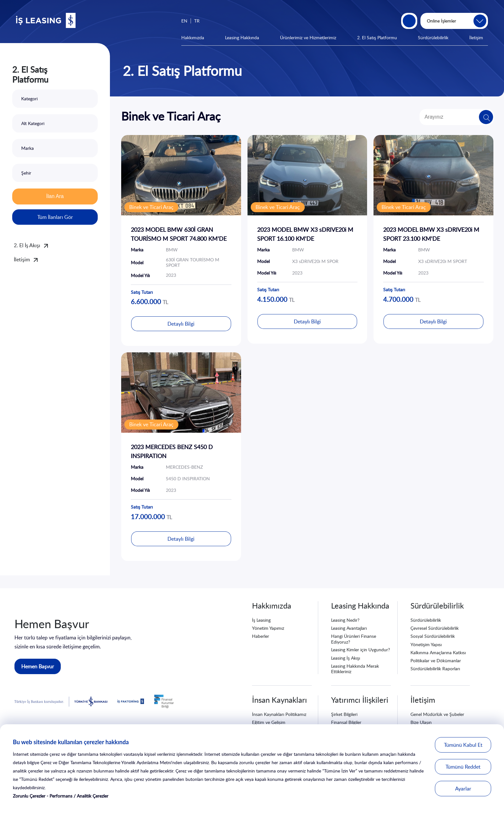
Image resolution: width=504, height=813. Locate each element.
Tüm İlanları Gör (55, 217)
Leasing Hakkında (242, 37)
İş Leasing (261, 620)
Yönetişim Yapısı (426, 644)
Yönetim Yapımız (268, 628)
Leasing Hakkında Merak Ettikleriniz (355, 669)
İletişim (476, 37)
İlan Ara (55, 196)
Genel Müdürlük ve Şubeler (437, 714)
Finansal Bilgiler (346, 722)
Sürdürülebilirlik (433, 37)
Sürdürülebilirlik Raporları (435, 668)
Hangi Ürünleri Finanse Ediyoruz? (354, 639)
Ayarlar (463, 789)
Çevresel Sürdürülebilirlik (435, 628)
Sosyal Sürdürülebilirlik (433, 636)
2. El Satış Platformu (377, 37)
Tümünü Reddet (463, 767)
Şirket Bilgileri (344, 714)
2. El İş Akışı (27, 245)
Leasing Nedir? (345, 620)
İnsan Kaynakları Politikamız (279, 714)
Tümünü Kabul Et (463, 745)
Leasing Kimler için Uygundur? (360, 650)
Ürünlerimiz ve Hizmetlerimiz (308, 37)
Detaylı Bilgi (181, 324)
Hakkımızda (193, 37)
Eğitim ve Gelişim (269, 722)
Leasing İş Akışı (346, 658)
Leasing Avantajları (349, 628)
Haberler (261, 636)
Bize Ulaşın (421, 722)
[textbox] (55, 99)
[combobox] (55, 99)
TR (197, 21)
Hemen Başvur (38, 666)
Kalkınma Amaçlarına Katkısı (438, 652)
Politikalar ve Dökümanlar (436, 660)
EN (184, 21)
